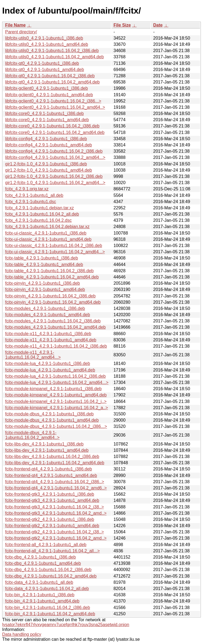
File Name (15, 25)
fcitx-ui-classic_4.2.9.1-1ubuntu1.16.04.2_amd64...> (55, 252)
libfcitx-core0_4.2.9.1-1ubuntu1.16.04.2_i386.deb (52, 126)
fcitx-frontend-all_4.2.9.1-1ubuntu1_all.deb (46, 545)
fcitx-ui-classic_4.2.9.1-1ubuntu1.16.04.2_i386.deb (54, 246)
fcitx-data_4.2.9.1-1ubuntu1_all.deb (39, 582)
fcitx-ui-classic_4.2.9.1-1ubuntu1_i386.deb (46, 233)
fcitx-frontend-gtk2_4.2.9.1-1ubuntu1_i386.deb (50, 519)
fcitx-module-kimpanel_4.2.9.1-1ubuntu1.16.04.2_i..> (56, 401)
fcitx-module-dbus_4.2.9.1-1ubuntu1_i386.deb (49, 414)
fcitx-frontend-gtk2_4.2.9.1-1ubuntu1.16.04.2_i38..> (54, 532)
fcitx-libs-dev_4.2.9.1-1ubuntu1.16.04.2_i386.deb (52, 456)
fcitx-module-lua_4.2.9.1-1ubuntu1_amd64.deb (50, 370)
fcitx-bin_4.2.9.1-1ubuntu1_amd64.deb (42, 601)
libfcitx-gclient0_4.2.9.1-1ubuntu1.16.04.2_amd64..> (55, 107)
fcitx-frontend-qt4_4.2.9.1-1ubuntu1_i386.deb (49, 469)
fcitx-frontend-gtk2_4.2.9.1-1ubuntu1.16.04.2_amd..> (56, 538)
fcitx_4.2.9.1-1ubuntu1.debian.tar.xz (40, 208)
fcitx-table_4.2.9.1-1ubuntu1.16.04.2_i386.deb (49, 271)
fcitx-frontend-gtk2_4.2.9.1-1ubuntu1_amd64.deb (52, 526)
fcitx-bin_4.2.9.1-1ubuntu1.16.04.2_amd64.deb (50, 614)
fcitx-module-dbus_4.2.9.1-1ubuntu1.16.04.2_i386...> (56, 426)
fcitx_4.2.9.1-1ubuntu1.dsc (31, 202)
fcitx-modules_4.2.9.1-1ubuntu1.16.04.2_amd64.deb (55, 327)
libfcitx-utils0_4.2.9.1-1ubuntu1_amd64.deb (47, 44)
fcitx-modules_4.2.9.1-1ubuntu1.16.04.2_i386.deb (53, 321)
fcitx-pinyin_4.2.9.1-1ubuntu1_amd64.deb (45, 289)
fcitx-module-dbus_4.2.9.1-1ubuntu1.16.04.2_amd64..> (32, 435)
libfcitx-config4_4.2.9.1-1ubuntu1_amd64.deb (49, 145)
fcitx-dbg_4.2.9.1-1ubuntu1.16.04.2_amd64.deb (51, 576)
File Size (122, 25)
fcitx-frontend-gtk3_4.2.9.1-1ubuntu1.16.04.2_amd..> (56, 513)
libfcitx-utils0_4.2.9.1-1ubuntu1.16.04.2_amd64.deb (54, 57)
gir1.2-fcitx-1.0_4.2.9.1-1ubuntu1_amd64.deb (49, 170)
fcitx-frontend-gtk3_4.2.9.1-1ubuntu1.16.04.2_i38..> (54, 507)
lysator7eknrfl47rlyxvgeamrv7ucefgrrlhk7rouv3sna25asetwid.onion (66, 625)
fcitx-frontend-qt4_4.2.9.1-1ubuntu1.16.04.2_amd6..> (56, 488)
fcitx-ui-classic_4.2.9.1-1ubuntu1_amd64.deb (48, 239)
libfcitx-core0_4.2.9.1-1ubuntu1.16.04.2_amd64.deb (55, 132)
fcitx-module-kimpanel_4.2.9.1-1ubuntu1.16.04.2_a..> (57, 408)
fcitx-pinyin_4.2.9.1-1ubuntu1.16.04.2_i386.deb (50, 296)
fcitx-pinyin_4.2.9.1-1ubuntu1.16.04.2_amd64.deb (53, 302)
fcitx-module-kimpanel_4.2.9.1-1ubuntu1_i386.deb (53, 389)
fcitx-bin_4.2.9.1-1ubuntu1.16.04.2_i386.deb (48, 608)
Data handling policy (22, 634)
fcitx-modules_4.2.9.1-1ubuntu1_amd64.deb (48, 315)
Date (158, 25)
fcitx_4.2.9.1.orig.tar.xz (27, 189)
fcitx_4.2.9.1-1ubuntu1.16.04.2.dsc (38, 220)
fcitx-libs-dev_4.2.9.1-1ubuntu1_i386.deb (44, 444)
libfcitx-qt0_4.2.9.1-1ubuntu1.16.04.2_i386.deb (50, 76)
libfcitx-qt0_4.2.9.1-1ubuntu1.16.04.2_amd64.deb (52, 82)
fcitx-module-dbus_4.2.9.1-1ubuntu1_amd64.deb (52, 420)
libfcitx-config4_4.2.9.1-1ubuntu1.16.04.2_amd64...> (55, 157)
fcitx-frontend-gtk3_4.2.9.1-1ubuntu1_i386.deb (50, 494)
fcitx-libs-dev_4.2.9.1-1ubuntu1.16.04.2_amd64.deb (55, 463)
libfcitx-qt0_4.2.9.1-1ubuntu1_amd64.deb (45, 70)
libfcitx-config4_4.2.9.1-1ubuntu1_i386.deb (46, 139)
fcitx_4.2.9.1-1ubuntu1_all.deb (34, 195)
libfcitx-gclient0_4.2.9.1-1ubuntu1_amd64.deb (49, 95)
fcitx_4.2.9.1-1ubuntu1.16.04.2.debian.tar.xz (47, 227)
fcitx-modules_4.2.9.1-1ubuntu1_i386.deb (45, 308)
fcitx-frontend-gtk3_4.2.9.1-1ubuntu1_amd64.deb (52, 500)
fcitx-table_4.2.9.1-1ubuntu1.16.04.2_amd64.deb (52, 277)
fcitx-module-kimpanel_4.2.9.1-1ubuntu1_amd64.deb (56, 395)
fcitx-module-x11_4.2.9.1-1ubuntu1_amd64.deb (51, 340)
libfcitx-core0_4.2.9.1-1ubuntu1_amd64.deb (47, 120)
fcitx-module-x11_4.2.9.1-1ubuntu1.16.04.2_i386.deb (56, 346)
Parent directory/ (21, 32)
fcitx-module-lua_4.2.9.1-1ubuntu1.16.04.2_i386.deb (55, 376)
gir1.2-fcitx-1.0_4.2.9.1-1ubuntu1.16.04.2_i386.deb (54, 176)
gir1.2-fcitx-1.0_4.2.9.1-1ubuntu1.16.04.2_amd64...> (55, 183)
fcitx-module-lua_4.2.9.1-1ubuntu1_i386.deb (48, 363)
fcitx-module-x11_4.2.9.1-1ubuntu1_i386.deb (48, 334)
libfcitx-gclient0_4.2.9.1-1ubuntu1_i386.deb (46, 88)
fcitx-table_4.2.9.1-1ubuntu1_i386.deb (42, 258)
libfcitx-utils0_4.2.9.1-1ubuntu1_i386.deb (44, 38)
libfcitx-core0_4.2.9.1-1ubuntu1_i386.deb (44, 113)
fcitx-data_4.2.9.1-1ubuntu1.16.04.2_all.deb (47, 589)
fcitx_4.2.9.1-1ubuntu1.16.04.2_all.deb (42, 214)
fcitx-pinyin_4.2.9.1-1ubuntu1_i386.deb (43, 283)
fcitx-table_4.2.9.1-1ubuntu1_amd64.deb (44, 265)
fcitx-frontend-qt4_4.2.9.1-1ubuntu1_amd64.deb (51, 475)
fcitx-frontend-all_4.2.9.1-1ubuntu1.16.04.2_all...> (52, 551)
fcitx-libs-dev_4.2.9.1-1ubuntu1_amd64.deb (47, 450)
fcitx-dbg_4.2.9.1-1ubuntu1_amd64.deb (43, 563)
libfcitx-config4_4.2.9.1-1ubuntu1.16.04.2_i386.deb (54, 151)
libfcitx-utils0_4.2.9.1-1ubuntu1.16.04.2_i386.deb (52, 51)
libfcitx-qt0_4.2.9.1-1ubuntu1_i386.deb (42, 63)
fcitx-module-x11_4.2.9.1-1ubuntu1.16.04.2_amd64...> (33, 355)
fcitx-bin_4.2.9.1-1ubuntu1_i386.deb (40, 595)
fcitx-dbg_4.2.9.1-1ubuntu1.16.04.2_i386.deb (48, 570)
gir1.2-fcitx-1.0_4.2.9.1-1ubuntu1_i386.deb (46, 164)
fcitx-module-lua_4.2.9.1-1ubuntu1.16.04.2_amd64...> (57, 382)
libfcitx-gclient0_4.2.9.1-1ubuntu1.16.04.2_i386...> (53, 101)
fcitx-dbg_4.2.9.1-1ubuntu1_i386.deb (41, 557)
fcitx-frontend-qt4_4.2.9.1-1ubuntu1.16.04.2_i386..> (55, 482)
